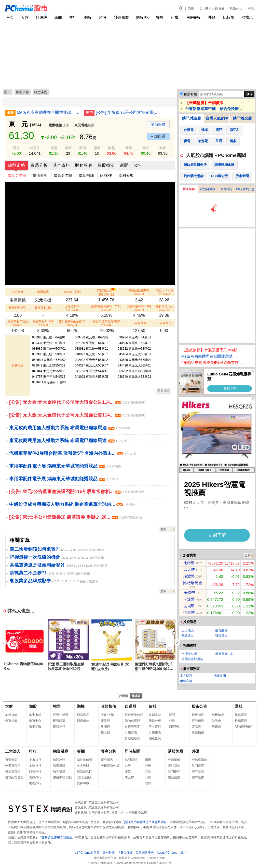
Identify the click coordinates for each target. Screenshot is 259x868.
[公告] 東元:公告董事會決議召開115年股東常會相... (77, 492)
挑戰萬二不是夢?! (28, 573)
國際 (148, 760)
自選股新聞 (132, 738)
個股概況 (106, 165)
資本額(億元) (72, 292)
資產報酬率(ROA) (139, 308)
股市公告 (199, 706)
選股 (88, 17)
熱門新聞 (131, 760)
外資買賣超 (13, 766)
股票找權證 (61, 715)
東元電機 (81, 125)
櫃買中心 (35, 721)
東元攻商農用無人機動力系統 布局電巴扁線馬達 (70, 428)
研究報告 (107, 760)
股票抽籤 (198, 732)
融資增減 (59, 766)
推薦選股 (241, 721)
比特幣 (229, 17)
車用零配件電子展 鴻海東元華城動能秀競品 (64, 479)
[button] (177, 642)
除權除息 (218, 715)
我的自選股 (208, 189)
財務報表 (84, 165)
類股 (103, 17)
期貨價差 (83, 721)
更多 (163, 529)
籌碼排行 (35, 777)
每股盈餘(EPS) (139, 292)
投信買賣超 (13, 772)
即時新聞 (132, 751)
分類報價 (121, 17)
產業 (128, 772)
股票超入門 (85, 772)
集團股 (105, 727)
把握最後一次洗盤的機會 (35, 557)
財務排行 (35, 772)
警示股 (196, 727)
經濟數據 (198, 777)
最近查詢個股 (134, 715)
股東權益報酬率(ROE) (106, 308)
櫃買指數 (11, 721)
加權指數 (11, 715)
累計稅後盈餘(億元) (72, 323)
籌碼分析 (39, 165)
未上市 (129, 777)
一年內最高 (139, 323)
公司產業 (18, 292)
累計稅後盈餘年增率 (106, 323)
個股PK (142, 17)
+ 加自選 (158, 136)
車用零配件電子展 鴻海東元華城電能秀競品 (65, 466)
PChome (236, 8)
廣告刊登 (108, 853)
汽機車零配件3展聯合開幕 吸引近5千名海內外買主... (73, 453)
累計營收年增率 (43, 323)
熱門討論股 (191, 118)
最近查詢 (188, 189)
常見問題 (186, 676)
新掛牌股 (198, 715)
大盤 (25, 17)
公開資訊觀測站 (192, 659)
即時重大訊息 (245, 189)
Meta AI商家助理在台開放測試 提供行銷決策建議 (49, 112)
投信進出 (221, 635)
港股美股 (193, 17)
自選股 (41, 17)
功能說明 (220, 676)
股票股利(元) (43, 308)
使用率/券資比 (63, 777)
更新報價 (158, 125)
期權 (174, 17)
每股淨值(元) (164, 308)
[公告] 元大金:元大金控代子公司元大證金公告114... (77, 402)
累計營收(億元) (18, 323)
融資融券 (221, 630)
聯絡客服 (186, 681)
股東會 (216, 727)
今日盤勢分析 (110, 766)
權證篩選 (59, 721)
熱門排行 (174, 772)
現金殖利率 (72, 308)
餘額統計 (59, 760)
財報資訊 (131, 732)
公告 (138, 165)
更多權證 (163, 391)
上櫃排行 (35, 766)
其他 (148, 772)
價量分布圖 (63, 175)
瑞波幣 (189, 576)
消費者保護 (125, 853)
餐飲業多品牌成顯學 (30, 581)
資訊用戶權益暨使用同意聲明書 (145, 822)
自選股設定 (132, 727)
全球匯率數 (199, 760)
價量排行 (226, 189)
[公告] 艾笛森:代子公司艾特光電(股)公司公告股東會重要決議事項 (128, 112)
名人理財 (83, 766)
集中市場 (35, 715)
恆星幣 (189, 612)
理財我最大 (85, 777)
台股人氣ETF (217, 118)
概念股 (105, 732)
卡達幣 (189, 599)
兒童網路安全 (145, 853)
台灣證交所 (189, 654)
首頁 (10, 17)
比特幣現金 (193, 583)
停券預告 (198, 721)
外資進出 (188, 635)
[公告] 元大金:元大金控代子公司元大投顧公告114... (77, 415)
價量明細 (86, 175)
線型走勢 (17, 165)
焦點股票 (174, 777)
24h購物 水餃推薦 (212, 8)
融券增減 (59, 772)
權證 (160, 17)
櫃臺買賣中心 (224, 654)
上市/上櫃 (107, 715)
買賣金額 (11, 760)
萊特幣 (189, 592)
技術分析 (40, 175)
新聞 (191, 8)
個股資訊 (22, 92)
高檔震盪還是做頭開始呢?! (37, 565)
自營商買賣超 (14, 777)
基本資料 (61, 165)
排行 (73, 17)
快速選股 (241, 715)
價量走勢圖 (17, 175)
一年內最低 (164, 323)
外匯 (212, 17)
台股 (128, 766)
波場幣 (189, 606)
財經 (148, 777)
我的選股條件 (244, 727)
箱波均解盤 (85, 760)
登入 (251, 8)
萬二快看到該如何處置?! (35, 549)
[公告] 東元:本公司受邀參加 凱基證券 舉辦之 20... (76, 517)
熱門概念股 (242, 118)
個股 (153, 706)
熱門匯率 (198, 766)
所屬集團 (43, 292)
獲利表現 (126, 175)
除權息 (247, 17)
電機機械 (55, 125)
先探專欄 (83, 783)
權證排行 (59, 727)
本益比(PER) (164, 292)
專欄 (81, 751)
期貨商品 (83, 715)
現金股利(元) (18, 308)
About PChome (167, 853)
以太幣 (189, 570)
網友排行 (35, 783)
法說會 (216, 721)
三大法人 (188, 630)
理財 (148, 783)
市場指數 (35, 727)
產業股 (105, 721)
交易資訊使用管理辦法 (57, 837)
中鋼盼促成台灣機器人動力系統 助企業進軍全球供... (72, 504)
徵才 (183, 853)
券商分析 (108, 751)
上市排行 (35, 760)
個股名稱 (190, 94)
